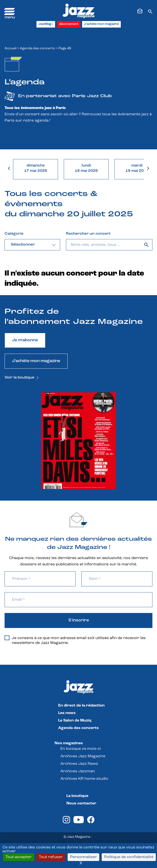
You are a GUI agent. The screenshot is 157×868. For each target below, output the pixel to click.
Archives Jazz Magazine (83, 756)
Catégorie (14, 234)
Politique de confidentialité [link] (129, 857)
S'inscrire (79, 620)
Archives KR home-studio (84, 779)
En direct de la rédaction (81, 706)
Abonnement (69, 24)
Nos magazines (69, 743)
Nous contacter (81, 803)
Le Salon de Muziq (75, 721)
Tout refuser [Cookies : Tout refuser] (51, 857)
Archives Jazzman (78, 771)
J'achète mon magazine (101, 24)
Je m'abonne (25, 340)
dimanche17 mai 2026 (36, 168)
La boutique (77, 796)
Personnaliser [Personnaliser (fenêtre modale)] (83, 857)
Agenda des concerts (37, 48)
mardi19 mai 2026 (137, 168)
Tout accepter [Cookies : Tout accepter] (19, 857)
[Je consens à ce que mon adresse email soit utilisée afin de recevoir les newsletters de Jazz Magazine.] (7, 638)
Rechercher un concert (88, 234)
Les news (67, 713)
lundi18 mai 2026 (86, 168)
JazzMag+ (46, 24)
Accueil (11, 48)
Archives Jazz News (79, 764)
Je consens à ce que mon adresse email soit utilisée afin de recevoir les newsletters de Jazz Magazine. (75, 640)
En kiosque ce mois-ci (81, 749)
